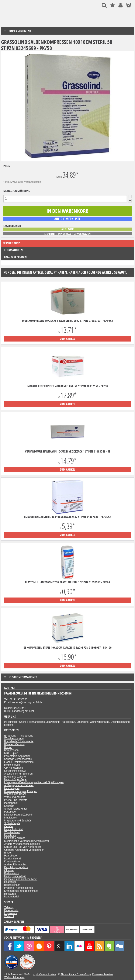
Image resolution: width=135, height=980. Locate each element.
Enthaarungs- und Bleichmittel (21, 891)
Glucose (9, 870)
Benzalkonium (12, 885)
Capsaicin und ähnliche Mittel (21, 879)
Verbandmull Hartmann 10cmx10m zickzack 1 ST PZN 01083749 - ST (68, 451)
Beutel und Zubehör (15, 777)
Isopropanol (11, 803)
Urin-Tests (10, 835)
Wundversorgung (14, 738)
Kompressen (11, 750)
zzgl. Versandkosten (29, 182)
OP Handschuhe (14, 768)
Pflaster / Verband (14, 744)
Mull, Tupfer (11, 753)
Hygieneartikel (12, 765)
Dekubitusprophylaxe (16, 867)
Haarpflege (11, 856)
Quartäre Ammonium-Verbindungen (24, 850)
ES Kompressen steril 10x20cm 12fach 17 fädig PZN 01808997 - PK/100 (68, 648)
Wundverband (12, 832)
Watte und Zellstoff (15, 797)
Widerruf (9, 916)
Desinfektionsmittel (15, 771)
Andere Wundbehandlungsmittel (22, 844)
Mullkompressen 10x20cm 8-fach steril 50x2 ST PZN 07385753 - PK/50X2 (67, 321)
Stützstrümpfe (12, 823)
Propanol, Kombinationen (19, 888)
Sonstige (9, 806)
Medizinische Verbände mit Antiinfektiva (27, 841)
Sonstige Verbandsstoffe (18, 759)
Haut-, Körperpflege (15, 779)
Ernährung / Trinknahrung (19, 736)
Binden (8, 747)
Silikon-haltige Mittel (16, 809)
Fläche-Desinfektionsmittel (19, 762)
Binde (8, 853)
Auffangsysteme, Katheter (19, 785)
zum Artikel (68, 339)
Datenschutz (11, 910)
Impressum (11, 913)
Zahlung (9, 907)
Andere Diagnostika (15, 865)
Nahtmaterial (11, 897)
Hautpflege (10, 882)
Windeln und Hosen (15, 794)
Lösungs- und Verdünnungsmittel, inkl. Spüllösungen (34, 782)
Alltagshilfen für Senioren (18, 774)
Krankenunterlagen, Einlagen (21, 791)
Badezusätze (12, 873)
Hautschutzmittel (14, 829)
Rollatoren (10, 894)
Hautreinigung (12, 788)
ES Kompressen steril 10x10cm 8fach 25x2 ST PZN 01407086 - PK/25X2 (67, 517)
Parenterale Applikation (17, 756)
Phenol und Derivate (16, 800)
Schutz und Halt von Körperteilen (23, 847)
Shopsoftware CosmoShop (76, 974)
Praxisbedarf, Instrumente (19, 741)
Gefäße (8, 826)
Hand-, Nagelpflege (15, 876)
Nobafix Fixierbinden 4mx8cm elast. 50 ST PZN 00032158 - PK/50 (68, 386)
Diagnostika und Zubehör (18, 815)
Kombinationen (13, 862)
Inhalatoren (11, 818)
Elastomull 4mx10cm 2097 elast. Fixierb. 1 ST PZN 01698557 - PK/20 (67, 582)
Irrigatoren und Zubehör (18, 821)
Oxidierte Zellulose (15, 838)
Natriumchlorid (12, 859)
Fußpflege (10, 812)
